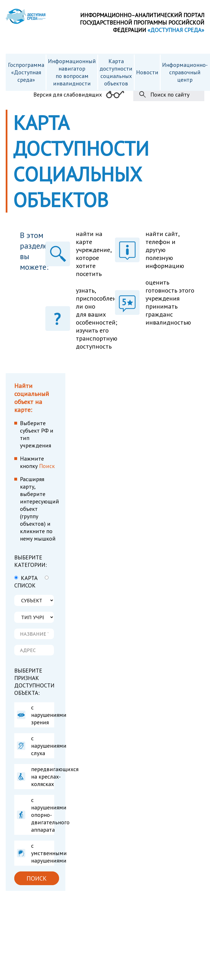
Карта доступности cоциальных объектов (116, 72)
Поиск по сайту (170, 95)
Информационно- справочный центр (185, 72)
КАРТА (26, 578)
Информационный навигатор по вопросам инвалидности (72, 72)
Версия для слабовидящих (68, 95)
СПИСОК (31, 582)
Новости (147, 72)
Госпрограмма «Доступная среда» (26, 72)
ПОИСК (37, 878)
